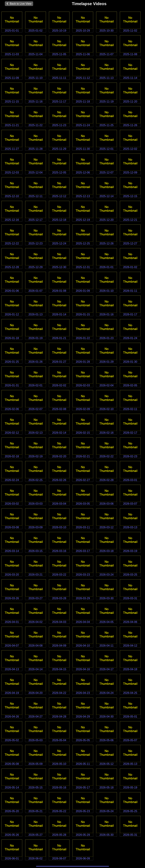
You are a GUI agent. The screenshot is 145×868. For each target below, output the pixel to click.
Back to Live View (19, 4)
